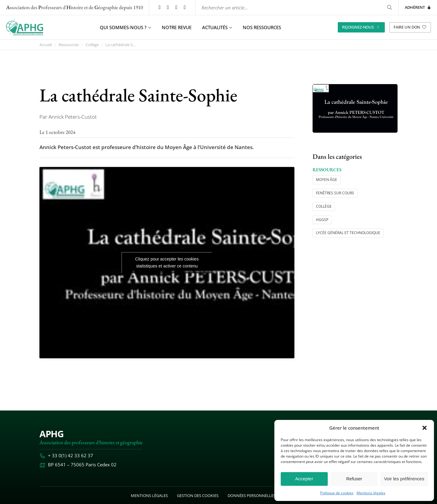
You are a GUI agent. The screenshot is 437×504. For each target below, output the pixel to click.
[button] (425, 428)
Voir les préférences (404, 479)
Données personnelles (252, 495)
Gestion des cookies (198, 495)
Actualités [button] (217, 27)
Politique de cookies (337, 493)
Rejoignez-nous (361, 27)
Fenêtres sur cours (335, 193)
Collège (92, 45)
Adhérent (418, 7)
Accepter (304, 479)
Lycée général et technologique (348, 233)
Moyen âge (327, 180)
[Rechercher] (390, 7)
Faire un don (410, 27)
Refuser (354, 479)
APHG (51, 434)
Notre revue (177, 27)
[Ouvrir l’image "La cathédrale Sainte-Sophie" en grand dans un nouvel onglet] (355, 108)
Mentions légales (371, 493)
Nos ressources (262, 27)
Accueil (46, 45)
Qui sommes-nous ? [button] (125, 27)
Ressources (69, 45)
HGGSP (322, 220)
